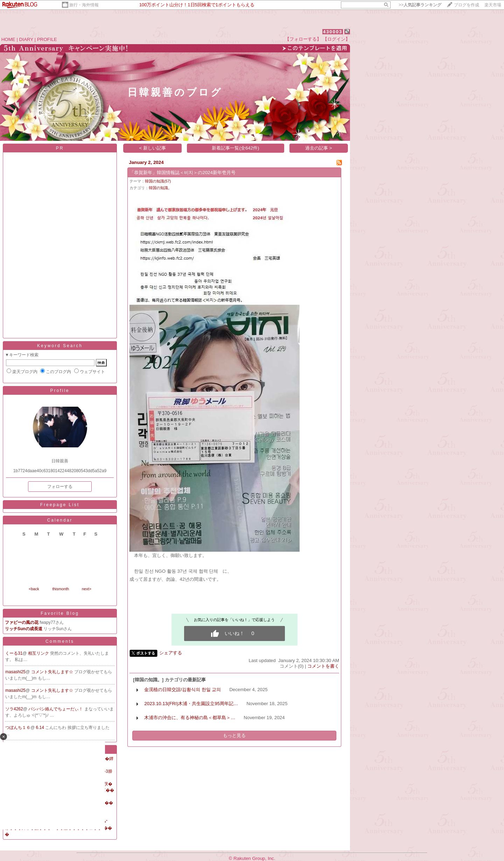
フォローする (60, 487)
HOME (8, 39)
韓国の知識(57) (158, 181)
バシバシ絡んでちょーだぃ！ (56, 709)
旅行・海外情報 (84, 5)
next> (87, 589)
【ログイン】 (336, 39)
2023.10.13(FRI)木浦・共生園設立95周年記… (191, 704)
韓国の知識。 (160, 188)
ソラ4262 (14, 709)
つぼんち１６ (18, 728)
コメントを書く (323, 666)
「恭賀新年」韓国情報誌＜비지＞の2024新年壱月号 (183, 173)
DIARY (26, 39)
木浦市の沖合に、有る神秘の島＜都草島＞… (190, 718)
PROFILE (47, 39)
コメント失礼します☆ (53, 672)
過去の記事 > (319, 148)
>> (420, 5)
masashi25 (15, 672)
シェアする (171, 653)
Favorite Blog (60, 613)
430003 (333, 32)
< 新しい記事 (153, 148)
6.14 (41, 728)
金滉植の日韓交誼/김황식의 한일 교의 (183, 690)
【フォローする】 (303, 39)
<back (34, 589)
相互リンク (39, 653)
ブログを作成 (467, 5)
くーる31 (14, 653)
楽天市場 (493, 5)
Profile (60, 391)
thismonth (61, 589)
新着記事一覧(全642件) (235, 148)
